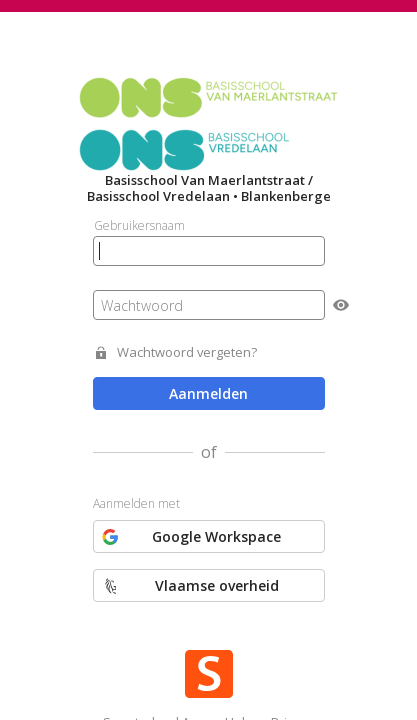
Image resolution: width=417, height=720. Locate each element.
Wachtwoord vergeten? (187, 352)
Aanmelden (208, 393)
